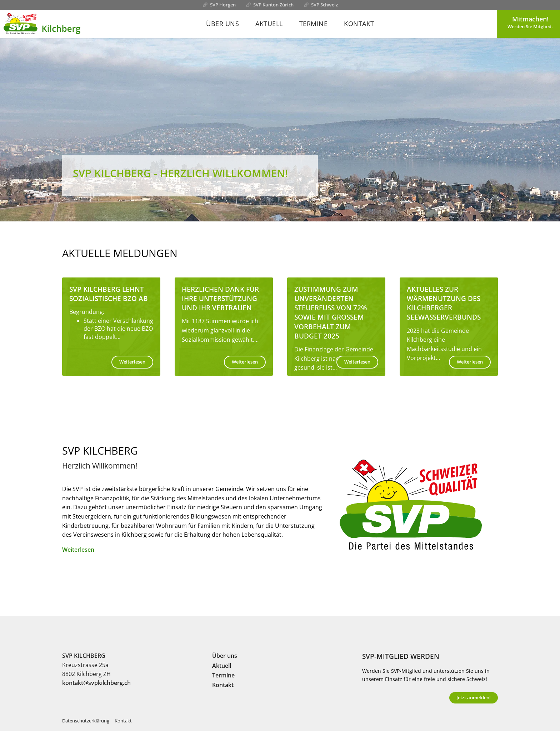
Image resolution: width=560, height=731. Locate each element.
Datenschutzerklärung (86, 721)
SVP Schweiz (324, 5)
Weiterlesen (132, 362)
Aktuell (269, 24)
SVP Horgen (223, 5)
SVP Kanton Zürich (273, 5)
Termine (314, 24)
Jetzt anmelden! (474, 697)
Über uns (222, 24)
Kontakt (359, 24)
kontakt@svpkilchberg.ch (96, 683)
